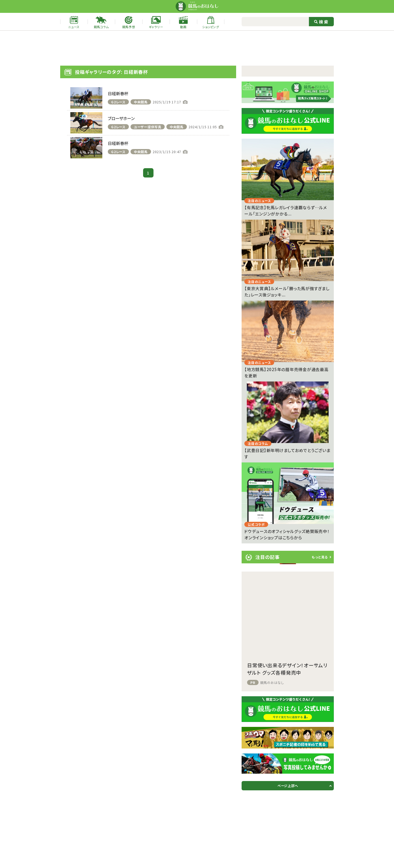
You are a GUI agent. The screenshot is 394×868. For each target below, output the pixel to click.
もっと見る (320, 557)
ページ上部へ (288, 786)
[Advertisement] (197, 48)
